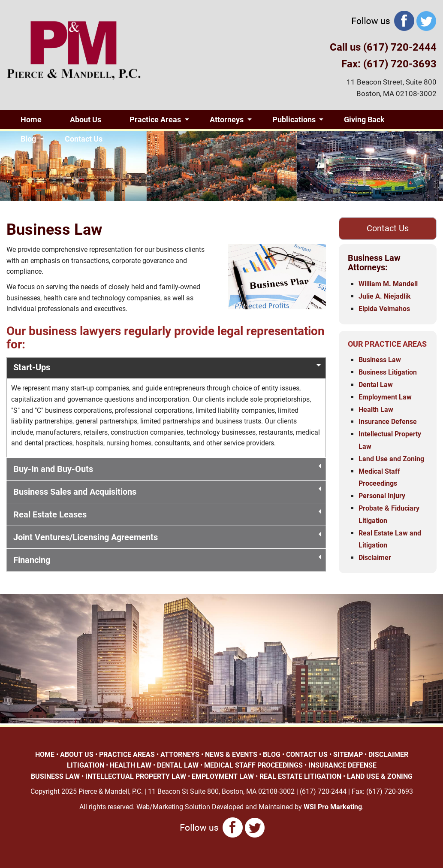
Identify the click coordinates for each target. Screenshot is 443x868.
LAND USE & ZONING (380, 776)
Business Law (380, 360)
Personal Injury (382, 496)
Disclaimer (375, 558)
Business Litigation (388, 372)
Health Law (376, 410)
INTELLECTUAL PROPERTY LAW (136, 776)
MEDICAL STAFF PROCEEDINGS (253, 765)
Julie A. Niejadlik (385, 296)
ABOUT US (77, 755)
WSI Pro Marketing (333, 807)
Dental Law (376, 385)
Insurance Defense (388, 422)
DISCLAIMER (388, 755)
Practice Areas (155, 119)
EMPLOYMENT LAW (223, 776)
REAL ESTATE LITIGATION (300, 776)
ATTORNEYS (180, 755)
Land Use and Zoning (391, 459)
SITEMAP (348, 755)
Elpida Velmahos (384, 309)
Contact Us (84, 139)
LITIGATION (86, 765)
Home (31, 119)
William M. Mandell (388, 284)
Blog (28, 139)
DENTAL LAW (178, 765)
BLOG (272, 755)
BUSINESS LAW (55, 776)
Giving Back (364, 119)
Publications (294, 119)
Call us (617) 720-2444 (383, 47)
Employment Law (385, 397)
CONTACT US (307, 755)
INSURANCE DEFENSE (342, 765)
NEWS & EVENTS (231, 755)
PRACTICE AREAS (127, 755)
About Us (86, 119)
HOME (45, 755)
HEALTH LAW (131, 765)
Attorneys (227, 119)
